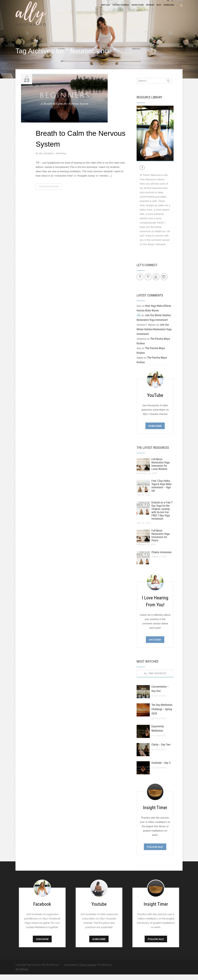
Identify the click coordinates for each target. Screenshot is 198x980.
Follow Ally (155, 852)
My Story (155, 645)
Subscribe (155, 431)
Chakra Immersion (161, 558)
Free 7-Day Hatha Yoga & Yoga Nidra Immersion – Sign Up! (161, 491)
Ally (41, 159)
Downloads (169, 8)
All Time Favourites (155, 679)
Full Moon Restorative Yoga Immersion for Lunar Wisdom (161, 470)
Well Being (61, 159)
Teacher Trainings (121, 8)
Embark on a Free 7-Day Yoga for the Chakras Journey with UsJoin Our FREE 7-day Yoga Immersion (162, 516)
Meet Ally (105, 8)
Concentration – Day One (160, 694)
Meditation (49, 159)
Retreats (150, 8)
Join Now (42, 945)
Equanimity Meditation (158, 734)
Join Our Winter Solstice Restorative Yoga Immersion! (154, 335)
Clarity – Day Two (161, 750)
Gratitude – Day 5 (161, 768)
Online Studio (138, 8)
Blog (159, 8)
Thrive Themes (88, 970)
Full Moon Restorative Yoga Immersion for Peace (161, 541)
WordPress (22, 975)
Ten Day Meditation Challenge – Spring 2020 (162, 715)
